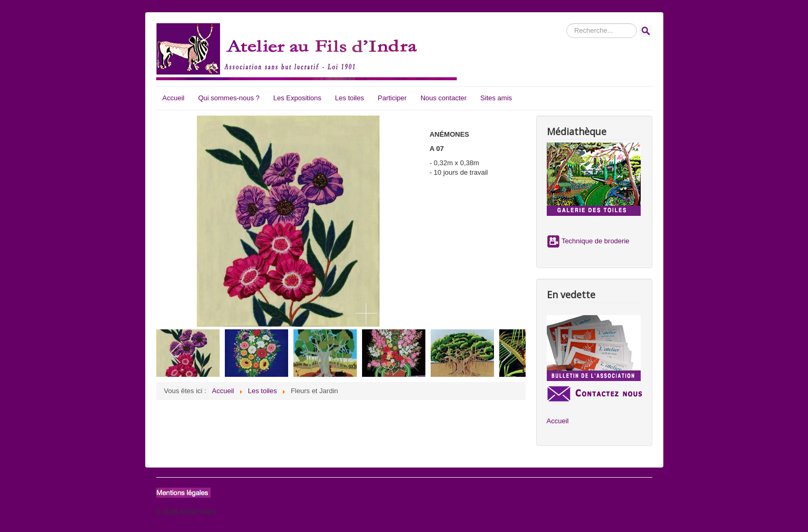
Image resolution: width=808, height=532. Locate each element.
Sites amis (496, 98)
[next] (506, 353)
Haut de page (631, 512)
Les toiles (350, 98)
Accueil (174, 98)
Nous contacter (444, 98)
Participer (392, 98)
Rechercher (567, 23)
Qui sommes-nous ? (229, 98)
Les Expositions (297, 98)
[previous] (176, 353)
